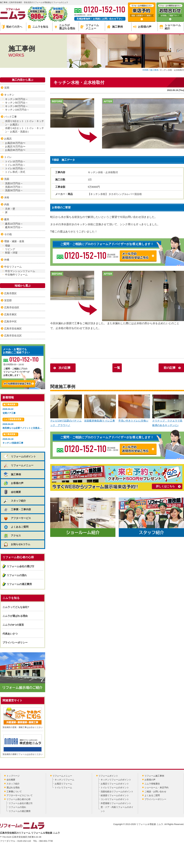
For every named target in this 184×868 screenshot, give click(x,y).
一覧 (117, 368)
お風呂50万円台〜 (15, 143)
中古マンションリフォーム (20, 271)
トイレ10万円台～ (15, 161)
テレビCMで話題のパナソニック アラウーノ (66, 411)
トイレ (8, 157)
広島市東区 (10, 314)
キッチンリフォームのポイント (116, 780)
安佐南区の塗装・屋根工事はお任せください (23, 718)
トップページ (13, 776)
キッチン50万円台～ (16, 103)
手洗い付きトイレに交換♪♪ (134, 408)
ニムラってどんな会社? (16, 607)
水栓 (7, 197)
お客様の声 (142, 27)
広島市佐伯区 (12, 307)
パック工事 (10, 117)
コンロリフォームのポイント (115, 799)
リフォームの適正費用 (19, 584)
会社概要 (12, 492)
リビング (10, 249)
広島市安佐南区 (13, 328)
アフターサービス (17, 518)
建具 (7, 219)
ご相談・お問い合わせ (155, 792)
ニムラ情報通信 (152, 784)
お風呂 (8, 139)
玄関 (7, 88)
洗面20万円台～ (14, 187)
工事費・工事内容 (17, 509)
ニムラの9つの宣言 (13, 625)
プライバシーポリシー (15, 643)
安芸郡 (8, 300)
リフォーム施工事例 (154, 776)
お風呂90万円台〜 (15, 150)
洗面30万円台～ (14, 190)
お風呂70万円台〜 (15, 146)
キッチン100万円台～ (17, 110)
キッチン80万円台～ (16, 106)
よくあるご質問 (16, 527)
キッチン (9, 95)
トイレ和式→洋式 (15, 172)
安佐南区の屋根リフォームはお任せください (23, 745)
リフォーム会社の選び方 (20, 566)
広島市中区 (10, 321)
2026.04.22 (23, 409)
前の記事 (170, 368)
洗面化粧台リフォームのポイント (117, 792)
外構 (7, 260)
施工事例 (115, 27)
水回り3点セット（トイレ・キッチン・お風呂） (25, 123)
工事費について (14, 792)
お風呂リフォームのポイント (115, 784)
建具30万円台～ (14, 227)
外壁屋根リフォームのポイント (116, 803)
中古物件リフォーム (16, 275)
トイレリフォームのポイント (115, 788)
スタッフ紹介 (15, 501)
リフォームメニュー (90, 27)
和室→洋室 (11, 253)
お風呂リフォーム (63, 784)
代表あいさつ (10, 634)
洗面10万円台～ (14, 183)
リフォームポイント (108, 776)
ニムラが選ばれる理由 (65, 27)
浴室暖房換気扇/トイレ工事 (100, 408)
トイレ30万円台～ (15, 168)
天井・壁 (10, 209)
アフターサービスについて (20, 795)
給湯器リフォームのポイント (115, 795)
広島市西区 (10, 293)
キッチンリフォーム (64, 780)
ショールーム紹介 (170, 27)
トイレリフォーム (63, 788)
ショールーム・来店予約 (156, 788)
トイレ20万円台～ (15, 165)
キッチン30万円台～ (16, 99)
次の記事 (65, 368)
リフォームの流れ (17, 575)
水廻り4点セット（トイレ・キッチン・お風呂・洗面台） (25, 130)
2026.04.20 (23, 424)
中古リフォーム (13, 267)
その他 (8, 234)
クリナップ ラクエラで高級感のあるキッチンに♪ (168, 411)
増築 (8, 246)
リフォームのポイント (20, 456)
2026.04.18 (23, 439)
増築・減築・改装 (14, 241)
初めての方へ (12, 27)
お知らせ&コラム (17, 544)
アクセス (12, 535)
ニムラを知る (38, 27)
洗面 (7, 179)
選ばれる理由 (13, 788)
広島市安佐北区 (13, 336)
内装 (7, 204)
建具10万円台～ (14, 224)
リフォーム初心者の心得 (18, 799)
